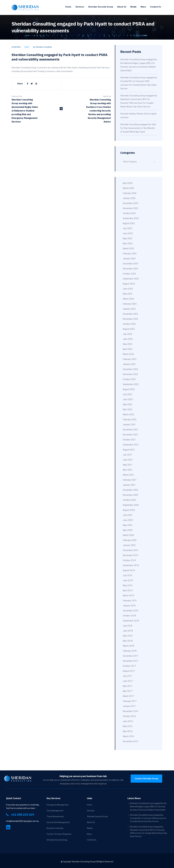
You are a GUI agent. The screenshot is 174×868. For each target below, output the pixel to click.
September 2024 (131, 279)
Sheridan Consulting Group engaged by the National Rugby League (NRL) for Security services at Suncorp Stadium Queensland (148, 806)
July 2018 (127, 626)
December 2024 (130, 264)
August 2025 (129, 223)
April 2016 (128, 731)
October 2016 (129, 716)
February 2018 (130, 651)
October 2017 (129, 666)
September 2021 (131, 445)
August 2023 (129, 329)
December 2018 (130, 611)
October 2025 (129, 213)
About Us (122, 7)
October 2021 (129, 440)
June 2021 (128, 460)
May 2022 (128, 404)
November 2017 (130, 661)
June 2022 (128, 399)
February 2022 (130, 420)
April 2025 (128, 244)
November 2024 (130, 269)
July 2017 (127, 676)
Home (68, 7)
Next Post (107, 96)
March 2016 (128, 736)
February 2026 (130, 193)
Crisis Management (55, 811)
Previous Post (17, 96)
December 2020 (130, 490)
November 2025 (130, 208)
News (143, 7)
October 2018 (129, 616)
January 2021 (129, 485)
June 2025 (128, 233)
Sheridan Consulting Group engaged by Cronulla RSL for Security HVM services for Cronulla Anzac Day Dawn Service (148, 818)
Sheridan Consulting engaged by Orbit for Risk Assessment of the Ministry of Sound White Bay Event (138, 128)
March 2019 (128, 596)
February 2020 (130, 540)
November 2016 (130, 711)
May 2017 (128, 686)
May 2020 (128, 525)
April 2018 (128, 641)
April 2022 (128, 409)
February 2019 (130, 601)
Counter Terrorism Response (59, 834)
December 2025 (130, 203)
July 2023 (127, 334)
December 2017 (130, 656)
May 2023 (128, 344)
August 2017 (129, 671)
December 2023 (130, 314)
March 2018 (128, 646)
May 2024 (128, 294)
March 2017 (128, 696)
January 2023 (129, 364)
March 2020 (128, 535)
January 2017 (129, 706)
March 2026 (128, 188)
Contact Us (156, 7)
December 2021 (130, 430)
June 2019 (128, 580)
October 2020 (129, 500)
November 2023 (130, 319)
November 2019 (130, 555)
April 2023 (128, 349)
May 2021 (128, 465)
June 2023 (128, 339)
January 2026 (129, 198)
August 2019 (129, 570)
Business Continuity (55, 828)
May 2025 (128, 238)
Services (80, 7)
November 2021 (130, 435)
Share (20, 84)
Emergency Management (58, 805)
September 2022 (131, 384)
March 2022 (128, 414)
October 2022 (129, 379)
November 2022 (130, 374)
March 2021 (128, 475)
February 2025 (130, 254)
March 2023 (128, 354)
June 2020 (128, 520)
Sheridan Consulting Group (84, 862)
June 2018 (128, 631)
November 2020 (130, 495)
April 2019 (128, 591)
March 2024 (128, 299)
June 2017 (128, 681)
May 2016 (128, 726)
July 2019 (127, 575)
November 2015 (130, 741)
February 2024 (130, 304)
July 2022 (127, 394)
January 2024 (129, 309)
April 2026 (128, 183)
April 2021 (128, 470)
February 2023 (130, 359)
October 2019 (129, 560)
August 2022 (129, 389)
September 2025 (131, 218)
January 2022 (129, 425)
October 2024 (129, 274)
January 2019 (129, 606)
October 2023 (129, 324)
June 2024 (128, 289)
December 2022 (130, 369)
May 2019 (128, 585)
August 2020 (129, 510)
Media (133, 7)
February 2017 (130, 701)
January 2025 (129, 259)
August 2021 (129, 450)
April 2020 (128, 530)
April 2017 (128, 691)
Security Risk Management (58, 822)
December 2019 (130, 550)
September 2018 (131, 621)
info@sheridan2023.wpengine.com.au (22, 821)
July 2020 (127, 515)
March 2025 (128, 249)
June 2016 (128, 721)
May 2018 (128, 636)
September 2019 (131, 565)
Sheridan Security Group (101, 7)
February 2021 (130, 480)
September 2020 (131, 505)
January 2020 (129, 545)
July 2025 (127, 228)
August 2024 (129, 284)
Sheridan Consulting (44, 47)
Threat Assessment (55, 816)
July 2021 (127, 455)
